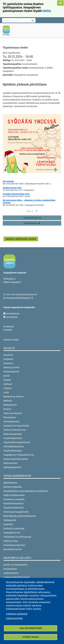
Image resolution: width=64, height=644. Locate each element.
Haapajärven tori (12, 533)
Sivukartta (9, 327)
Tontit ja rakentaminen (15, 430)
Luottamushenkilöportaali (17, 577)
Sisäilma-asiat (11, 541)
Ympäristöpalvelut (13, 438)
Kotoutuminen (11, 463)
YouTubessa (13, 317)
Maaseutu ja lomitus (13, 397)
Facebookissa (14, 314)
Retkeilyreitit (10, 405)
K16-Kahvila (8, 181)
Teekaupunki (10, 520)
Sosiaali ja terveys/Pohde (17, 426)
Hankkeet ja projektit (14, 499)
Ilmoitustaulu (10, 569)
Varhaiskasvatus (11, 422)
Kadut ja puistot (11, 367)
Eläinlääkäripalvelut (14, 447)
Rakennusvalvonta (13, 434)
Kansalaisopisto (13, 372)
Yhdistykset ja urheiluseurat (17, 537)
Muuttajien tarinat (13, 549)
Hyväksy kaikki (31, 637)
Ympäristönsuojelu (13, 451)
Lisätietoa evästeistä (17, 614)
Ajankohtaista (10, 483)
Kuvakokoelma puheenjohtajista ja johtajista (26, 491)
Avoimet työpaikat (13, 487)
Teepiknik (8, 524)
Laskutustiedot (11, 573)
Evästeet (8, 330)
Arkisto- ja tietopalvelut (15, 565)
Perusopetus (10, 417)
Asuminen (8, 355)
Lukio (6, 392)
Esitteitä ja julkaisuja (14, 529)
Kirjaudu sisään (11, 340)
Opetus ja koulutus (13, 413)
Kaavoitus (8, 363)
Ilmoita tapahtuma (31, 223)
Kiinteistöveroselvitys (14, 545)
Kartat (7, 376)
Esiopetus (8, 359)
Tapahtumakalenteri (31, 218)
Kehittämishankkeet (13, 504)
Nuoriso (7, 409)
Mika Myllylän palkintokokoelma (20, 516)
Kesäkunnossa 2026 (12, 188)
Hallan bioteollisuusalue (16, 459)
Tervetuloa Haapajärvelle (16, 512)
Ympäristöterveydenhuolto (17, 442)
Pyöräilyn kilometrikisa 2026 (16, 194)
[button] (60, 3)
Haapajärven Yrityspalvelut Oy (19, 455)
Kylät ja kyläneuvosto (14, 495)
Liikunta (8, 388)
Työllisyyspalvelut (12, 467)
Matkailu (9, 401)
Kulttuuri (8, 384)
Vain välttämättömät (31, 628)
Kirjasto (7, 380)
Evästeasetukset (14, 618)
